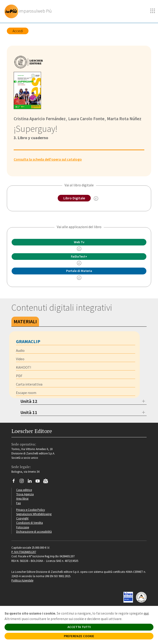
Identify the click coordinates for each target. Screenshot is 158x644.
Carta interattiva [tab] (29, 384)
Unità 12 (29, 401)
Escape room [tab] (26, 393)
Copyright (22, 518)
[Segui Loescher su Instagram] (23, 482)
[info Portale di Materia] (79, 278)
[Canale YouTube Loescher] (39, 482)
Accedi (18, 31)
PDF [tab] (19, 376)
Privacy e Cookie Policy (31, 510)
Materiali (25, 321)
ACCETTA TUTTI (79, 627)
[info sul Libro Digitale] (96, 198)
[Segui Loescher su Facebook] (15, 482)
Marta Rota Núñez (124, 119)
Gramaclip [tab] (28, 341)
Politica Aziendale (22, 580)
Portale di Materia (79, 271)
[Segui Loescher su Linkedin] (31, 482)
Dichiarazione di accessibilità (34, 532)
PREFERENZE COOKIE (79, 636)
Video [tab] (20, 359)
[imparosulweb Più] (29, 11)
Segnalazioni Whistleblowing (34, 514)
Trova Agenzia (25, 494)
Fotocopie (23, 527)
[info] (79, 249)
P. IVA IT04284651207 (24, 552)
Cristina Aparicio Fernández (40, 119)
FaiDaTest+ (79, 256)
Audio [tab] (20, 350)
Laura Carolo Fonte (86, 119)
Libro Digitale (74, 198)
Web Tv (79, 242)
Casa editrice (24, 490)
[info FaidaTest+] (79, 263)
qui (146, 613)
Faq (18, 503)
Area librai (22, 498)
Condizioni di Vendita (30, 523)
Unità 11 (29, 412)
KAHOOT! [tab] (23, 367)
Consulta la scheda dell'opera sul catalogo (48, 159)
